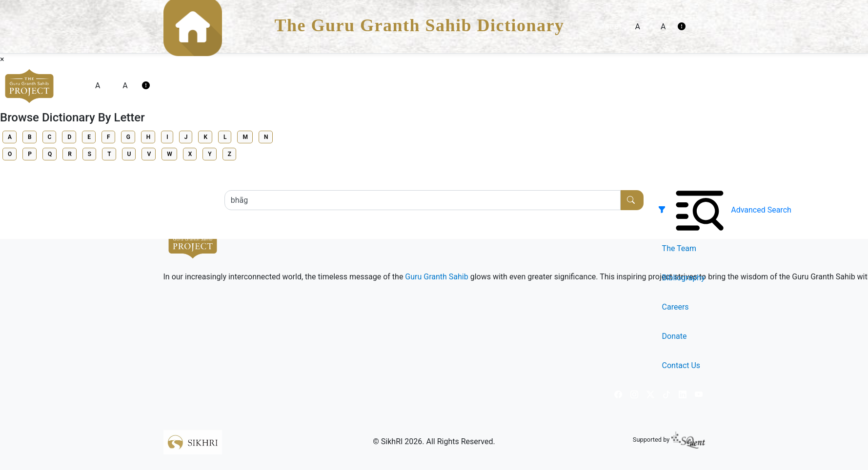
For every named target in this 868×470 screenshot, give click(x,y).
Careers (676, 307)
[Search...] (423, 200)
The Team (679, 248)
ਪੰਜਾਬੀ (612, 27)
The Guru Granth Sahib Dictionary (420, 25)
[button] (664, 210)
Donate (675, 336)
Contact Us (681, 365)
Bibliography (684, 278)
